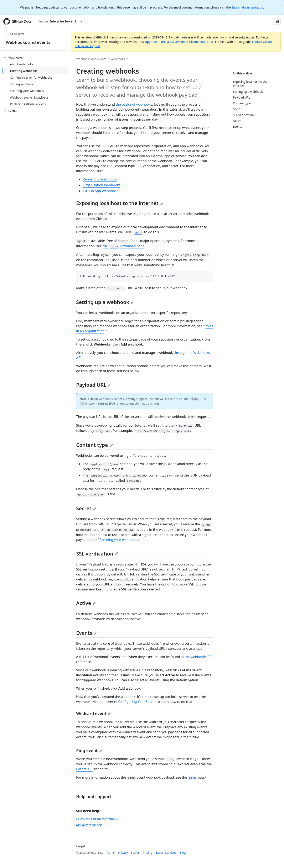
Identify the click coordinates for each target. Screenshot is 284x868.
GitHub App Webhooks (100, 191)
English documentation (247, 7)
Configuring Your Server (137, 702)
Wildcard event (94, 713)
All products (15, 34)
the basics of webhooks (134, 104)
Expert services (166, 853)
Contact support (89, 825)
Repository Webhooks (100, 179)
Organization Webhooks (102, 185)
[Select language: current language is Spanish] (277, 21)
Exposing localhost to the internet (120, 203)
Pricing (148, 853)
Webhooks (118, 59)
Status (135, 853)
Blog (183, 853)
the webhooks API (199, 657)
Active (86, 603)
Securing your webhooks (119, 540)
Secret (86, 508)
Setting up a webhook (105, 302)
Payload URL (94, 385)
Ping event (89, 750)
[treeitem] (35, 81)
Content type (94, 445)
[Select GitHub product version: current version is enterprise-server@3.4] (60, 21)
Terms (110, 853)
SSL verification (97, 554)
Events (87, 633)
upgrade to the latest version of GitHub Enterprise (179, 42)
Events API (84, 769)
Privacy (123, 853)
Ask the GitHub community (97, 819)
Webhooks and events (28, 42)
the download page (124, 246)
